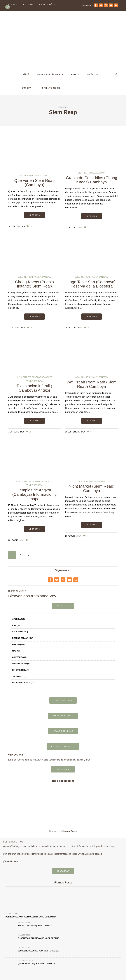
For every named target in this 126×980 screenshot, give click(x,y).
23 (29, 226)
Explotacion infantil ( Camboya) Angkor (34, 388)
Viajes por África (49, 74)
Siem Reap (29, 176)
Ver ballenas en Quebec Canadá (35, 926)
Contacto (13, 5)
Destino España (23, 638)
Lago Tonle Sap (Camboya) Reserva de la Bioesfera (91, 284)
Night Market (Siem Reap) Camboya (92, 488)
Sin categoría (21, 670)
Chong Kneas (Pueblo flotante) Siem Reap (34, 284)
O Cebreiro (19, 657)
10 (86, 328)
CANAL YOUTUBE (63, 700)
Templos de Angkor (42, 377)
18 (29, 328)
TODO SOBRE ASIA (63, 716)
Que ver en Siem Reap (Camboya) (34, 183)
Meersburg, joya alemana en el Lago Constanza (31, 917)
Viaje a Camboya (43, 176)
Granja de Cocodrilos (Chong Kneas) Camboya (92, 180)
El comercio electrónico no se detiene (38, 938)
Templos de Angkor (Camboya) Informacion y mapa (35, 494)
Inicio (26, 74)
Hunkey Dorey (70, 831)
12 (28, 432)
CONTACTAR (63, 606)
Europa (27, 88)
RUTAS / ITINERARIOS (63, 746)
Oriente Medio (51, 88)
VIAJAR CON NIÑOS (63, 731)
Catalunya (20, 632)
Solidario (28, 5)
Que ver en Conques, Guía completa (36, 963)
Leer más (35, 215)
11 (86, 227)
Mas (16, 651)
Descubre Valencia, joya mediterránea (38, 951)
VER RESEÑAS (63, 769)
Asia (74, 74)
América (93, 74)
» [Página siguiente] (29, 555)
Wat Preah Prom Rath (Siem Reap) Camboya (91, 384)
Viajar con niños (46, 5)
